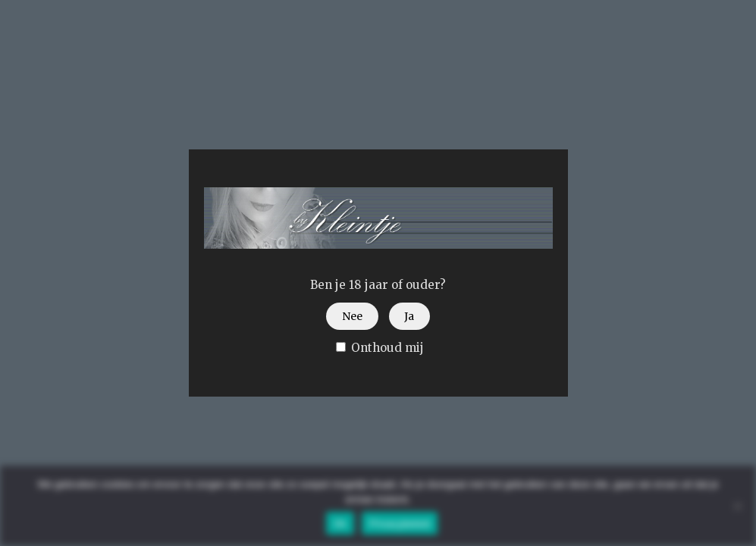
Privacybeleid (400, 524)
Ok (340, 524)
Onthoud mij (380, 348)
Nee (352, 317)
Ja (409, 317)
